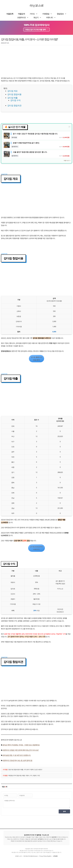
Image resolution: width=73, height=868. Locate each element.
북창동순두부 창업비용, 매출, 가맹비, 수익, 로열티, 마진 (24, 775)
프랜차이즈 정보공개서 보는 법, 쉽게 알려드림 (17, 760)
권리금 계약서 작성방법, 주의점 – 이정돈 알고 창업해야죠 (21, 745)
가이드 (35, 14)
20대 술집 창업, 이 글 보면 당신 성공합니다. (17, 755)
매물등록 (10, 14)
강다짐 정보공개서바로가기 (36, 548)
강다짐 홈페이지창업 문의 (36, 359)
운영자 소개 (18, 856)
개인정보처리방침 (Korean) (30, 856)
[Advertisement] (36, 62)
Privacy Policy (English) (45, 856)
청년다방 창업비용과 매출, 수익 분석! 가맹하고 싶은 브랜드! (25, 769)
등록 (64, 811)
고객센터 (55, 856)
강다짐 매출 (12, 98)
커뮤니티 (52, 17)
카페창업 (48, 14)
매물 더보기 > (67, 161)
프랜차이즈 (24, 17)
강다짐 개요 (12, 91)
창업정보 (63, 14)
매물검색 (21, 14)
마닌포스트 (36, 5)
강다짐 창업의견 (14, 105)
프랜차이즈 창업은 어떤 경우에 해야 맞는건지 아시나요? (21, 750)
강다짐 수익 (15, 100)
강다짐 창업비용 (14, 94)
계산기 (39, 17)
